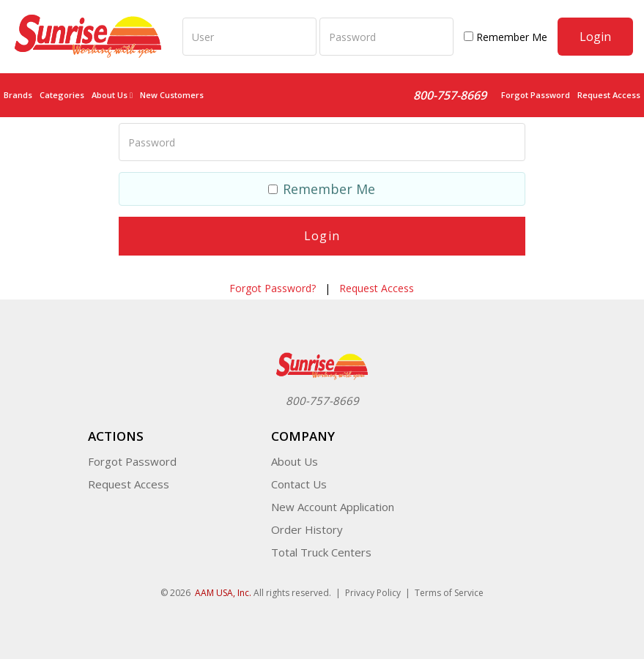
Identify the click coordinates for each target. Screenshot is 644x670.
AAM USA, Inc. (223, 593)
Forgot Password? (273, 288)
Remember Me (506, 37)
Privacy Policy (373, 593)
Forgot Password (536, 95)
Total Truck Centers (321, 552)
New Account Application (333, 507)
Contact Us (299, 484)
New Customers (172, 95)
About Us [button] (112, 95)
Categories (62, 95)
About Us (295, 461)
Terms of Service (449, 593)
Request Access (609, 95)
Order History (307, 529)
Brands (18, 95)
